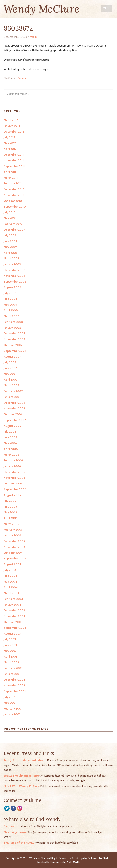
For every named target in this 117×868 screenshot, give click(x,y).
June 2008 (10, 299)
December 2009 (14, 230)
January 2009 (12, 264)
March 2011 (11, 178)
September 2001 (15, 691)
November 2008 (14, 276)
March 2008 (12, 316)
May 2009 (10, 247)
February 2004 (13, 599)
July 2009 (10, 235)
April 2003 (11, 657)
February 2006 (13, 460)
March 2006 (12, 455)
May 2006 (10, 443)
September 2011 (14, 166)
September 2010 (15, 207)
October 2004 (13, 553)
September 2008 (15, 282)
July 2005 (10, 501)
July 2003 (10, 639)
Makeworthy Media (99, 858)
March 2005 (11, 524)
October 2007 (13, 345)
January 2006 (12, 466)
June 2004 (10, 576)
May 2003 (10, 651)
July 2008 (10, 293)
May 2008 (10, 305)
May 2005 (10, 512)
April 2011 (10, 172)
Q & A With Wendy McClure (22, 786)
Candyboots (12, 826)
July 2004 (10, 570)
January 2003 (12, 674)
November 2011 (14, 160)
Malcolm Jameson (15, 832)
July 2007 (10, 362)
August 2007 (12, 357)
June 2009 (10, 241)
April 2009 (11, 253)
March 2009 (11, 258)
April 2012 (10, 149)
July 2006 (10, 432)
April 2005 (11, 518)
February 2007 (13, 391)
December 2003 (14, 610)
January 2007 (12, 397)
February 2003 (13, 668)
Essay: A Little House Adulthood (25, 760)
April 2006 (11, 449)
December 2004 (14, 541)
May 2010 (10, 218)
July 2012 (9, 137)
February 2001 (13, 709)
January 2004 (12, 605)
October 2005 (13, 483)
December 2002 (14, 680)
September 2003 (15, 628)
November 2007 (14, 339)
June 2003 (10, 645)
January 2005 (12, 535)
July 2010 (10, 212)
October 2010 (13, 201)
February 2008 (13, 322)
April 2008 (11, 310)
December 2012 (14, 132)
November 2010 (14, 195)
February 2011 (12, 183)
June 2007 (10, 368)
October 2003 (13, 622)
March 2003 (11, 662)
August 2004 (12, 564)
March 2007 (11, 385)
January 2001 (12, 714)
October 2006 (13, 414)
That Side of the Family (19, 843)
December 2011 (14, 155)
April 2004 (11, 587)
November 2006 (14, 408)
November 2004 (14, 547)
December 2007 (14, 333)
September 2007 (15, 351)
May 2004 (10, 582)
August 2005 (12, 495)
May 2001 (10, 703)
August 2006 (12, 426)
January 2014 (12, 126)
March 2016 (11, 120)
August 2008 (12, 287)
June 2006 (10, 437)
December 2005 (14, 472)
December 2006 (14, 403)
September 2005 (15, 489)
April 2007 (11, 380)
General (22, 78)
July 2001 (10, 697)
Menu (107, 8)
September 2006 (15, 420)
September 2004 (15, 559)
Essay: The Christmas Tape (21, 776)
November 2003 (14, 616)
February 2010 (13, 224)
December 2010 (14, 189)
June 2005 (10, 507)
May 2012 (10, 143)
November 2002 (14, 685)
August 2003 (12, 634)
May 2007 (10, 374)
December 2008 (14, 270)
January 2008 (12, 328)
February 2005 (13, 530)
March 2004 (12, 593)
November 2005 (14, 478)
